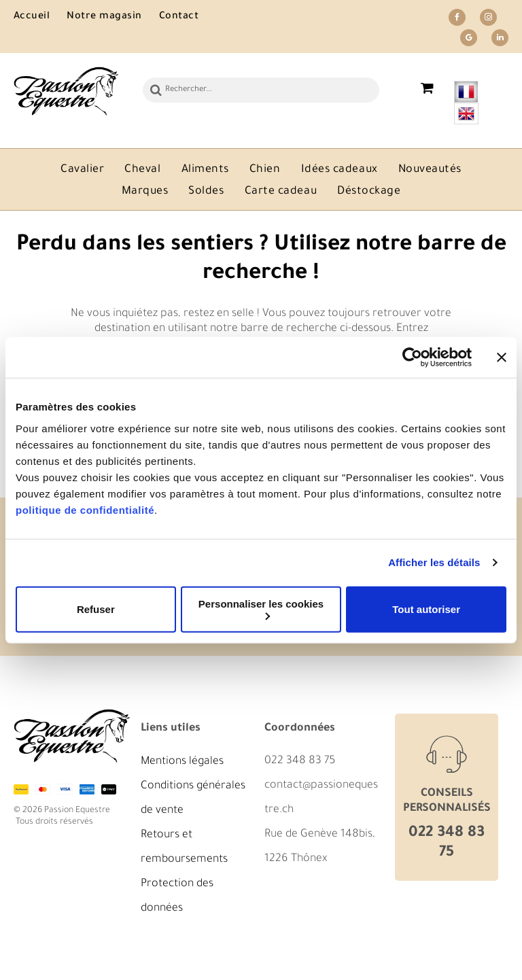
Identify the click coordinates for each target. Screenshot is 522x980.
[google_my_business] (469, 39)
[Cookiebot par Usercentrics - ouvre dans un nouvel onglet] (412, 357)
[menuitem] (40, 17)
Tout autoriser (426, 609)
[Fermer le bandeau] (502, 357)
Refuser (96, 609)
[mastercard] (43, 789)
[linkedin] (500, 39)
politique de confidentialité (85, 509)
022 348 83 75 (300, 761)
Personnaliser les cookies (261, 609)
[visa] (65, 789)
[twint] (109, 789)
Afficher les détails (434, 562)
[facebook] (457, 19)
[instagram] (488, 19)
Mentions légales (182, 762)
